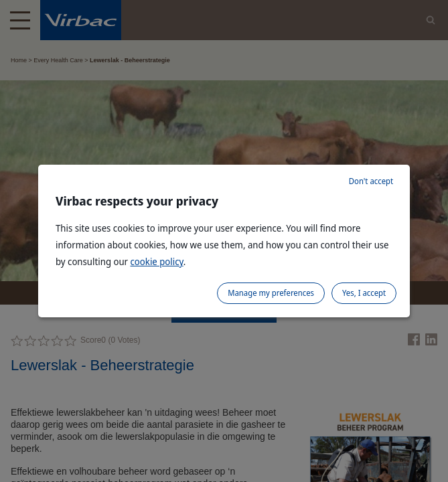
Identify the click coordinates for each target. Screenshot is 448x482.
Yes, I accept (364, 293)
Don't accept (371, 181)
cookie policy (156, 261)
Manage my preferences (271, 293)
